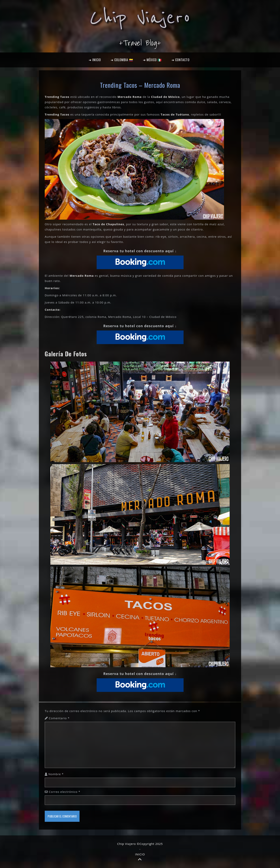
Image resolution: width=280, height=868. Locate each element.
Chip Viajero (140, 18)
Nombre (56, 774)
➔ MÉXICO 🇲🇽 (152, 60)
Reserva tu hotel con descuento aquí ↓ (140, 251)
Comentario (59, 718)
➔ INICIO (95, 60)
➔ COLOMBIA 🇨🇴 (122, 60)
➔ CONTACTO (181, 60)
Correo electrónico (65, 792)
